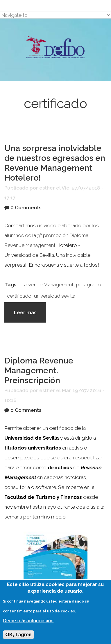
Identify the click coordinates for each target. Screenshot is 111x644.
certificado (19, 296)
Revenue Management (48, 285)
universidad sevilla (55, 296)
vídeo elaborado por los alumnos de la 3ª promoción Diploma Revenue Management (52, 235)
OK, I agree (19, 635)
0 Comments (26, 208)
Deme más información (28, 621)
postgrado (88, 285)
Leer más (30, 315)
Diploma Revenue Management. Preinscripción (39, 371)
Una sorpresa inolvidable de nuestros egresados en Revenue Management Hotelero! (55, 163)
